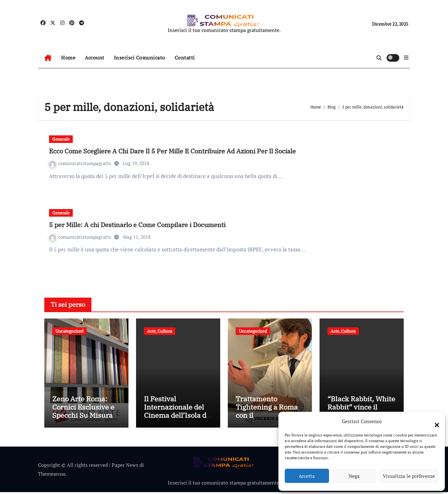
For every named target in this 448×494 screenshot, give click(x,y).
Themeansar (52, 476)
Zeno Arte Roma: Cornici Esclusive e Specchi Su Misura (83, 409)
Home (68, 58)
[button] (434, 421)
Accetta (307, 476)
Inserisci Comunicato (140, 58)
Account (95, 58)
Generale (61, 139)
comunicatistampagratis (81, 163)
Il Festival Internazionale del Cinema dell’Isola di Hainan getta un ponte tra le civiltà (176, 417)
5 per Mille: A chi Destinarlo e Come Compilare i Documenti (137, 225)
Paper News (125, 466)
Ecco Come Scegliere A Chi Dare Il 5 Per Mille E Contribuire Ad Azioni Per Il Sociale (172, 151)
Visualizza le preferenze (409, 476)
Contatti (185, 58)
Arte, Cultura (160, 331)
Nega (354, 476)
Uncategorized (69, 331)
